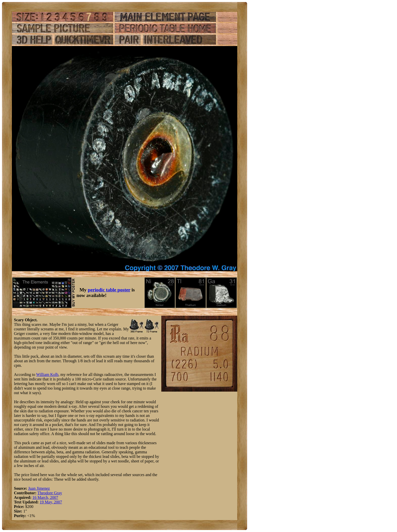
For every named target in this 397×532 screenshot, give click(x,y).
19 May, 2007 (51, 502)
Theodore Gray (50, 493)
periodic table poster (109, 290)
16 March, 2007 (45, 497)
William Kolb (47, 375)
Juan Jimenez (39, 488)
